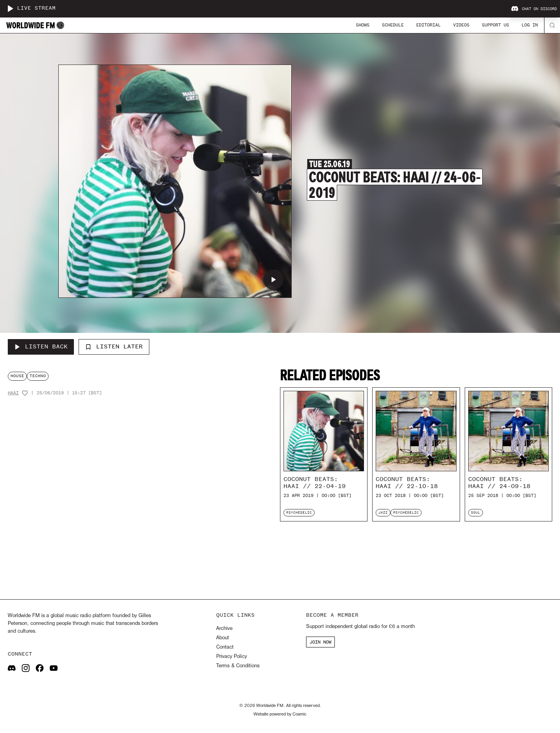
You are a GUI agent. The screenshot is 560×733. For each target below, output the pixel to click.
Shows (363, 25)
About (223, 638)
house (17, 376)
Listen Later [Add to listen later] (114, 346)
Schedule (393, 25)
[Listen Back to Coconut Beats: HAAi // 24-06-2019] (41, 347)
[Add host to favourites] (25, 393)
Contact (225, 647)
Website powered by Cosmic (280, 714)
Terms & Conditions (238, 666)
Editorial (428, 25)
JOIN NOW (320, 642)
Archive (224, 629)
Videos (461, 25)
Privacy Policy (232, 657)
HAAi (13, 393)
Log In (530, 25)
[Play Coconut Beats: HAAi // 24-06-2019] (273, 280)
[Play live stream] (10, 9)
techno (38, 376)
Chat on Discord (534, 9)
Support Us (495, 25)
